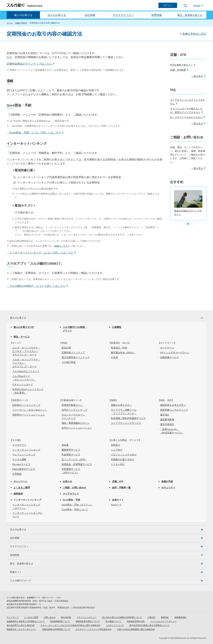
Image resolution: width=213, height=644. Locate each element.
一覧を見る (197, 76)
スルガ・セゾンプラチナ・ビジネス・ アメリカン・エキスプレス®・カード (26, 351)
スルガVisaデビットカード (26, 371)
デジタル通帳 (19, 459)
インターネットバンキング (26, 450)
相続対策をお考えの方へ (173, 405)
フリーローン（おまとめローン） (30, 410)
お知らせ (67, 481)
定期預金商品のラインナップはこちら (29, 64)
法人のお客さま (57, 15)
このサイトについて (115, 625)
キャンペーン (20, 481)
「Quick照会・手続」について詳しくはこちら (34, 133)
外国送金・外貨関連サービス (77, 464)
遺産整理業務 (167, 420)
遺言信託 (165, 415)
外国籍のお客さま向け (122, 459)
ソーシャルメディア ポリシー (163, 621)
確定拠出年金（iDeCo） (123, 353)
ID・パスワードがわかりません (186, 117)
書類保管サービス (71, 450)
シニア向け (117, 450)
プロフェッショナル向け (124, 455)
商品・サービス (22, 337)
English (197, 5)
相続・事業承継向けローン (76, 423)
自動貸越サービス (169, 357)
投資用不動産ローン (72, 405)
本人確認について (113, 621)
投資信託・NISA (119, 348)
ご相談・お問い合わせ (74, 488)
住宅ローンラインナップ (74, 410)
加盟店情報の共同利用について (56, 629)
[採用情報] (106, 555)
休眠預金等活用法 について (88, 621)
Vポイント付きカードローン (175, 353)
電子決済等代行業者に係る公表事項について (149, 625)
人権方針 (151, 617)
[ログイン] (168, 5)
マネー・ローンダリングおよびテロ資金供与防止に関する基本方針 (70, 625)
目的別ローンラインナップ (26, 405)
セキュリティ (168, 488)
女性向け (115, 445)
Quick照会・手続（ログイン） (77, 505)
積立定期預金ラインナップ (76, 357)
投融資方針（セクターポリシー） (22, 629)
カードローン (167, 348)
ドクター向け (118, 464)
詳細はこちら (61, 246)
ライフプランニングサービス (126, 423)
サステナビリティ (123, 15)
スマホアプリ (19, 445)
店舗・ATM (118, 481)
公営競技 (17, 474)
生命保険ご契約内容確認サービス (128, 418)
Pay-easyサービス (21, 464)
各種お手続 (167, 481)
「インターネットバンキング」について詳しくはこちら (40, 253)
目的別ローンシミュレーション (29, 415)
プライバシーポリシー (87, 617)
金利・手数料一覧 (121, 488)
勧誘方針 (165, 617)
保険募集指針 (180, 617)
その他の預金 (69, 362)
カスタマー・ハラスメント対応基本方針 (94, 629)
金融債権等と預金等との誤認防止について (26, 621)
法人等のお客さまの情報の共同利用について (122, 617)
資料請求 (18, 494)
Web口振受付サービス (24, 469)
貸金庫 (65, 445)
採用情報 (157, 15)
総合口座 (66, 348)
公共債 (114, 357)
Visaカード (116, 505)
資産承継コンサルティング (174, 410)
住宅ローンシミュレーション (77, 428)
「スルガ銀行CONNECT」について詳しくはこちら (36, 286)
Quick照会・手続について (75, 509)
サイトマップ (13, 617)
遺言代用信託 (167, 424)
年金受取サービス (71, 455)
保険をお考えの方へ (121, 405)
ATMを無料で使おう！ (181, 65)
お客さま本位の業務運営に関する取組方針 (136, 629)
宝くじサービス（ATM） (74, 459)
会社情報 (90, 15)
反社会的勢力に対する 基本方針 (21, 625)
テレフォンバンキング (24, 455)
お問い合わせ (50, 617)
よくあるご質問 (22, 488)
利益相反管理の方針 (136, 621)
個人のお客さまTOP (24, 327)
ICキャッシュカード (23, 384)
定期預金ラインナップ (73, 353)
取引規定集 (66, 617)
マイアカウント (71, 494)
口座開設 (117, 327)
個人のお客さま (23, 15)
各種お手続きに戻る (194, 34)
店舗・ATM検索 (178, 70)
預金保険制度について (60, 621)
